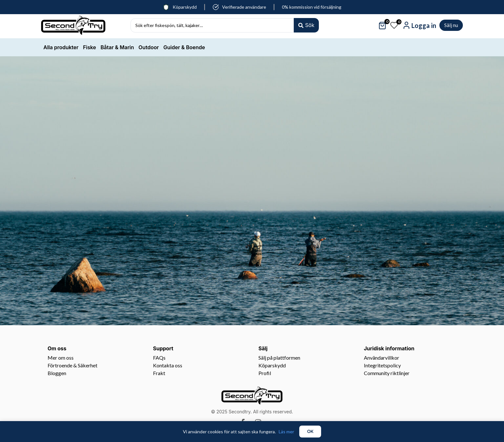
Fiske (90, 47)
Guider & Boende (184, 47)
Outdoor (149, 47)
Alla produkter (61, 47)
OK (310, 431)
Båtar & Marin (117, 47)
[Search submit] (306, 25)
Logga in (424, 25)
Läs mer (286, 432)
